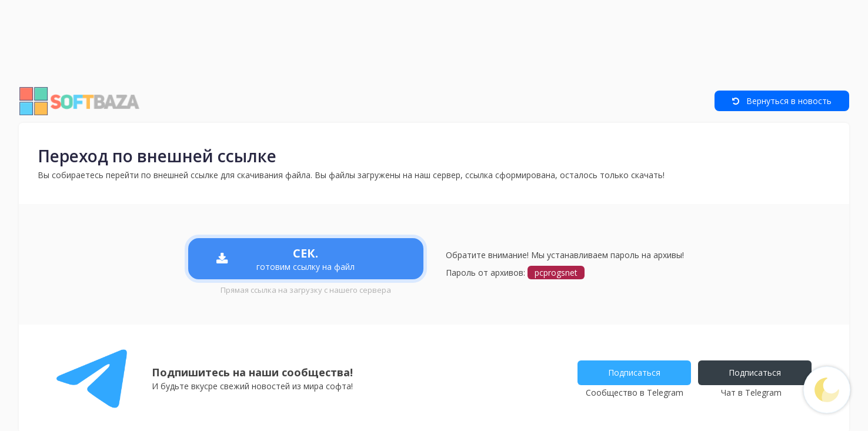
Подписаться (634, 372)
